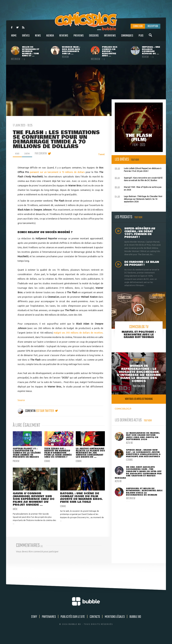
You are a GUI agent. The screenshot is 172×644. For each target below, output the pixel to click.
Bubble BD (135, 624)
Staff (34, 624)
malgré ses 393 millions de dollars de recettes (78, 333)
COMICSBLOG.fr (123, 409)
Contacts (95, 624)
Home (14, 37)
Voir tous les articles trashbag (139, 399)
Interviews (110, 37)
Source (21, 400)
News (38, 37)
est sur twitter (47, 411)
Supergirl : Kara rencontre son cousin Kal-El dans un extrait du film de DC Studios (139, 179)
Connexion (138, 26)
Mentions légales (115, 624)
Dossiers (94, 37)
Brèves (26, 37)
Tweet (102, 154)
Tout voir (135, 160)
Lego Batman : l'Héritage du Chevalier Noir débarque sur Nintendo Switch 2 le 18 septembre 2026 (139, 199)
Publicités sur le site (73, 624)
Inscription (153, 26)
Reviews (64, 37)
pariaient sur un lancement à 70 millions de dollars (57, 172)
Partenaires (49, 624)
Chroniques (127, 37)
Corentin (27, 411)
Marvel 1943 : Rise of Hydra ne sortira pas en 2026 (138, 188)
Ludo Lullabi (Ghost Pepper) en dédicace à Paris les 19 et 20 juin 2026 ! (138, 169)
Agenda (50, 37)
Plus (141, 37)
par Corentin (43, 154)
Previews (79, 37)
